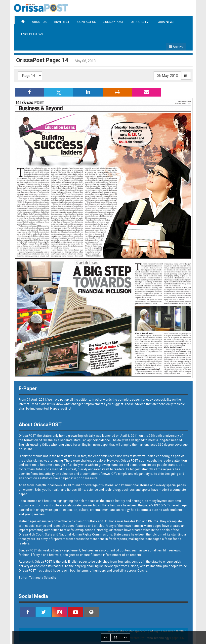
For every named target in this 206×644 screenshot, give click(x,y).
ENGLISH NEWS (32, 34)
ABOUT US (39, 22)
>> (125, 637)
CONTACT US (87, 22)
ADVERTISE (62, 22)
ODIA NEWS (166, 22)
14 (115, 637)
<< (106, 637)
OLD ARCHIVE (141, 22)
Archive (176, 47)
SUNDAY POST (113, 22)
